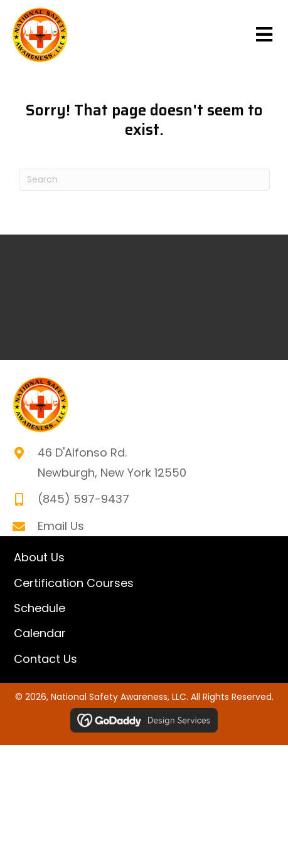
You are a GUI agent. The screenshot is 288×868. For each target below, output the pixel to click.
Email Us (61, 526)
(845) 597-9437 (83, 499)
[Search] (144, 180)
